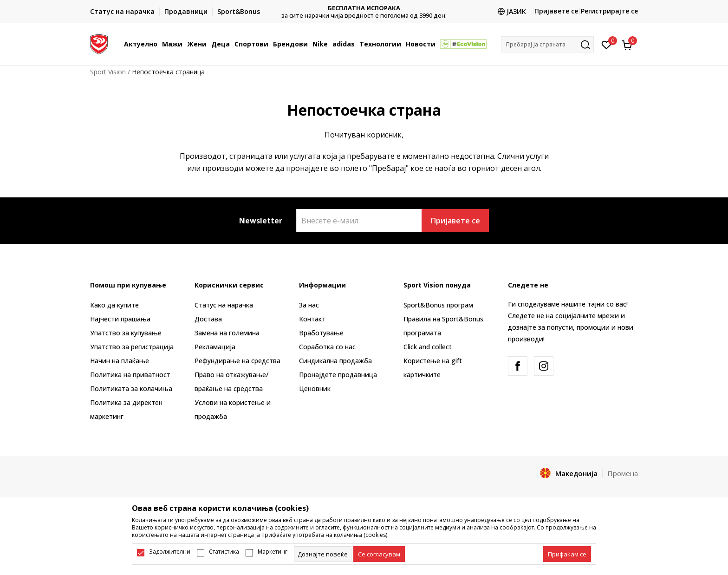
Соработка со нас (327, 347)
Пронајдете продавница (338, 375)
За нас (309, 305)
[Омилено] (607, 44)
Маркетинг (273, 552)
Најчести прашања (120, 319)
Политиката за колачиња (131, 389)
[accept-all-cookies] (567, 554)
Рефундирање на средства (237, 361)
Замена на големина (227, 333)
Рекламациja (215, 347)
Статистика (224, 552)
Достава (208, 319)
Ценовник (315, 389)
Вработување (321, 333)
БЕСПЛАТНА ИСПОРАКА (364, 8)
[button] (547, 44)
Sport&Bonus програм (438, 305)
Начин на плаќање (120, 361)
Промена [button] (623, 473)
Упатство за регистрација (132, 347)
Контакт (312, 319)
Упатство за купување (126, 333)
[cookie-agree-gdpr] (379, 554)
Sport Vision (108, 72)
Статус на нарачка (224, 305)
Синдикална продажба (335, 361)
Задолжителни (170, 552)
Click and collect (428, 347)
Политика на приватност (130, 375)
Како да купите (114, 305)
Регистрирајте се (609, 11)
